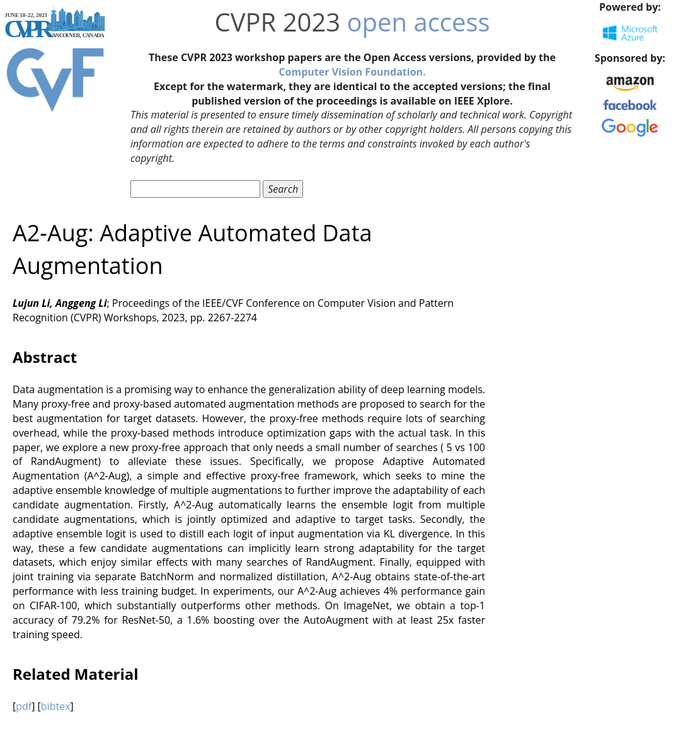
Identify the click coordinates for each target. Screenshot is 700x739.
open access (419, 22)
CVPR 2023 (277, 22)
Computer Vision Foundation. (352, 72)
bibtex (56, 706)
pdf (24, 706)
